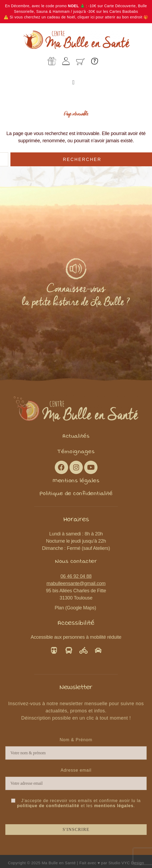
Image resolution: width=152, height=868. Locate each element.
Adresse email (76, 770)
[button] (73, 82)
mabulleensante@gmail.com (76, 583)
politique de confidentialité (48, 806)
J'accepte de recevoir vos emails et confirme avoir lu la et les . (76, 803)
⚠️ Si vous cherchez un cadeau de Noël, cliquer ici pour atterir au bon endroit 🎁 (76, 17)
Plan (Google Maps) (76, 608)
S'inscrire (76, 830)
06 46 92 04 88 (76, 576)
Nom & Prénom (76, 740)
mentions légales (114, 806)
